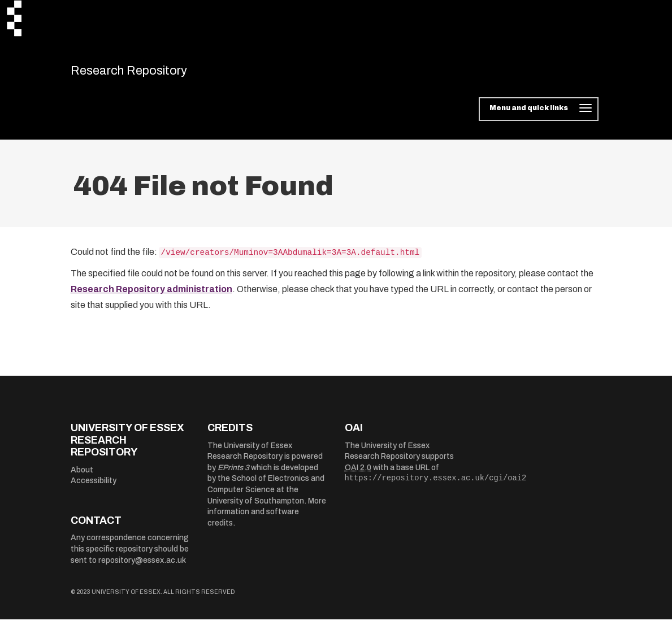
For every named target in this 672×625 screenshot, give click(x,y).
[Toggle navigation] (538, 115)
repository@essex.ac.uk (142, 566)
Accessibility (94, 487)
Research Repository (150, 73)
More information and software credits (267, 518)
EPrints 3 (233, 473)
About (82, 476)
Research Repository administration (151, 295)
